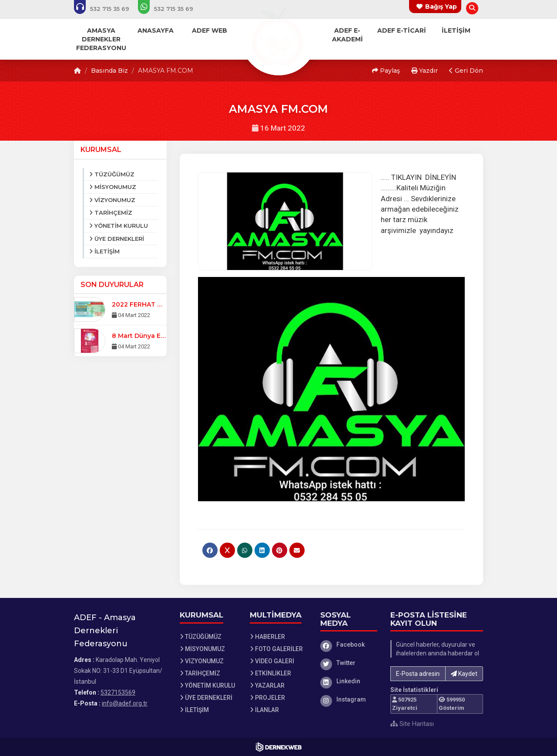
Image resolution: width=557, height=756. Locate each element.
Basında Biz (109, 71)
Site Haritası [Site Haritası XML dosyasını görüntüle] (412, 724)
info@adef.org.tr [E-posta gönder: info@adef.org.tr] (125, 703)
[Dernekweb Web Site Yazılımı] (279, 747)
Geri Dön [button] (466, 71)
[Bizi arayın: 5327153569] (107, 9)
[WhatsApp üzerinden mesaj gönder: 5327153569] (171, 9)
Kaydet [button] (464, 674)
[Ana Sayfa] (278, 37)
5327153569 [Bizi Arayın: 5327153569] (118, 692)
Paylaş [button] (386, 71)
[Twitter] (349, 663)
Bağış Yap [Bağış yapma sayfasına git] (441, 7)
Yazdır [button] (424, 71)
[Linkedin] (349, 681)
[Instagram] (349, 699)
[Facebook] (349, 645)
